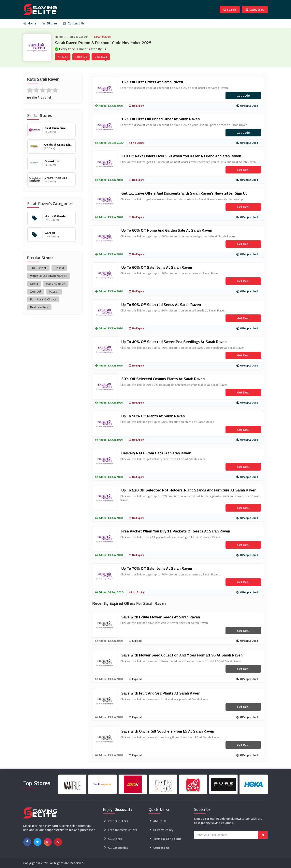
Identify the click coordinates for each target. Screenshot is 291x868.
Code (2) (81, 57)
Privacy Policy (163, 830)
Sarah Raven (102, 37)
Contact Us (74, 23)
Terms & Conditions (167, 839)
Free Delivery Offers (123, 830)
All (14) (63, 57)
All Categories (118, 848)
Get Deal (243, 170)
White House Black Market (49, 276)
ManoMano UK (56, 284)
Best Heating (39, 307)
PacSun (54, 291)
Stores (50, 23)
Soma (34, 284)
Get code (243, 95)
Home (30, 23)
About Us (160, 821)
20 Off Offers (118, 821)
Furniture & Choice (43, 299)
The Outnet (38, 268)
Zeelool (36, 291)
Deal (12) (101, 57)
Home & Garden (78, 37)
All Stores (115, 839)
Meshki (59, 268)
